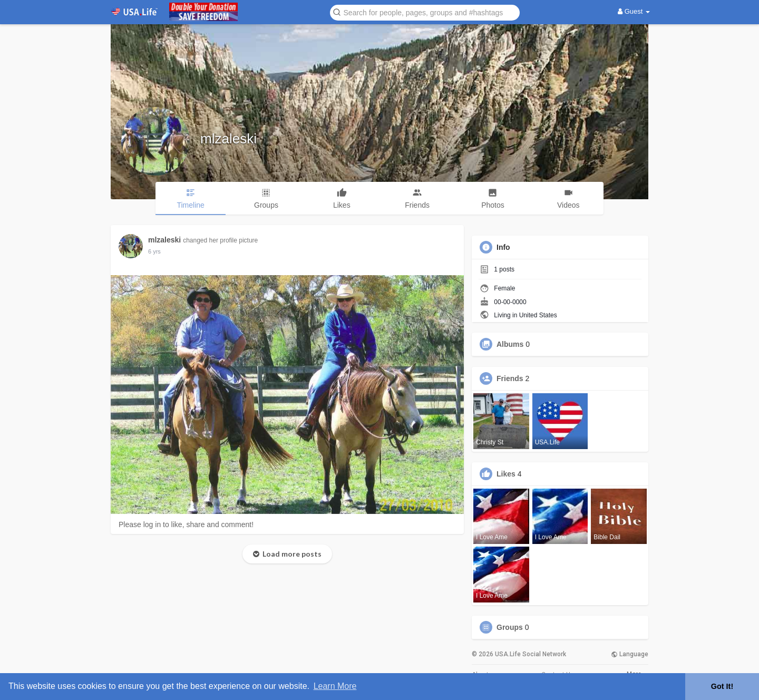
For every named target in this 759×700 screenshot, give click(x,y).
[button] (425, 12)
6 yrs (154, 251)
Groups (510, 627)
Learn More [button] (335, 686)
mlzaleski (228, 139)
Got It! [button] (722, 686)
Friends (510, 378)
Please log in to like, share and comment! (186, 524)
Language (630, 654)
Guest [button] (634, 11)
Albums (510, 344)
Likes (506, 474)
